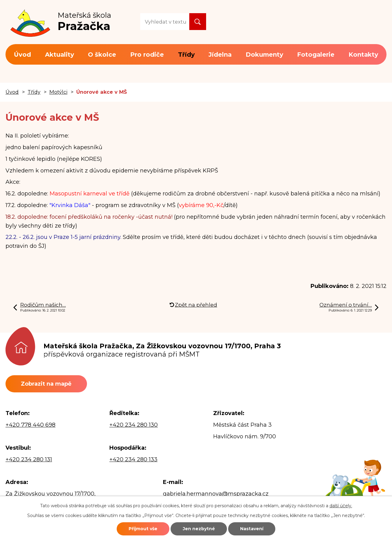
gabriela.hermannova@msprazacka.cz (216, 494)
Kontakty (363, 55)
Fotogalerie (316, 55)
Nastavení (252, 529)
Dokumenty (264, 55)
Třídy (186, 55)
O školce (102, 55)
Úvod (22, 55)
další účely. (341, 506)
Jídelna (220, 55)
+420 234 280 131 (29, 459)
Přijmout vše (143, 529)
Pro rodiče (147, 55)
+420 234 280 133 (133, 459)
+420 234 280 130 (134, 425)
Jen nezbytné (199, 529)
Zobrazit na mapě (46, 384)
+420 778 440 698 (30, 425)
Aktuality (60, 55)
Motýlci (58, 92)
